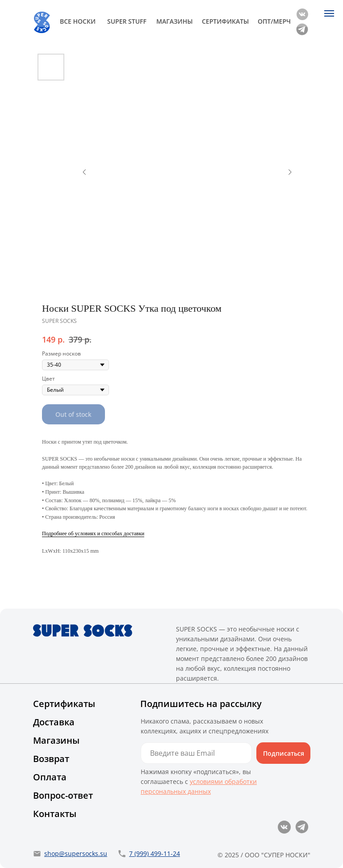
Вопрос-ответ (63, 795)
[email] (196, 753)
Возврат (51, 759)
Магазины (56, 740)
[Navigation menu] (329, 13)
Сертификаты (64, 704)
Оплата (50, 777)
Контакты (55, 814)
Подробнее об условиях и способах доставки (93, 534)
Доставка (54, 722)
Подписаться (284, 753)
